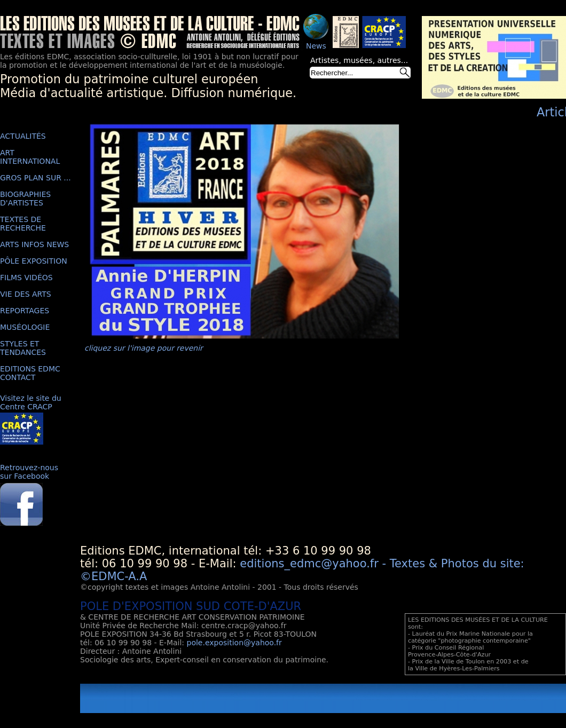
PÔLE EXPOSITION (34, 261)
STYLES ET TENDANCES (23, 348)
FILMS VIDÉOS (26, 278)
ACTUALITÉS (23, 136)
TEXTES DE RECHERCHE (23, 224)
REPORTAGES (25, 311)
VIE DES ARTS (26, 294)
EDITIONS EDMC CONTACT (30, 373)
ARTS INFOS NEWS (34, 244)
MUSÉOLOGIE (25, 327)
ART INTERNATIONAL (30, 157)
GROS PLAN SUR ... (36, 178)
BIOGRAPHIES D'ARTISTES (25, 199)
